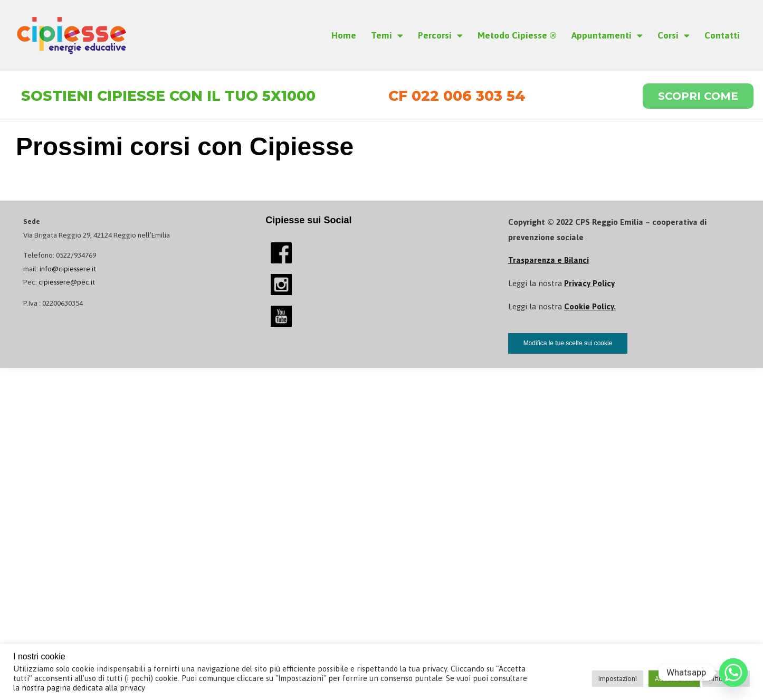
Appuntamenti (607, 36)
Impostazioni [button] (618, 679)
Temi (387, 36)
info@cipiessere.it (68, 269)
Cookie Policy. (590, 307)
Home (344, 35)
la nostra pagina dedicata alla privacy (79, 688)
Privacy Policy (589, 284)
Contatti (722, 35)
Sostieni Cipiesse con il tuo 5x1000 (171, 96)
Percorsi (440, 36)
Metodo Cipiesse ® (517, 35)
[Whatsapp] (733, 673)
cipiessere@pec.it (67, 282)
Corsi (674, 36)
